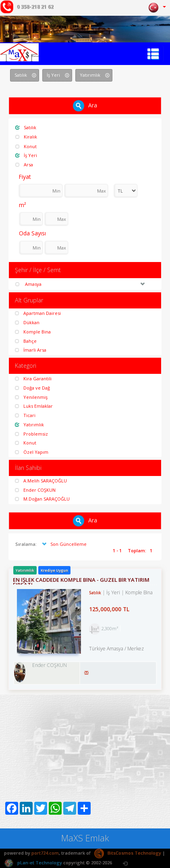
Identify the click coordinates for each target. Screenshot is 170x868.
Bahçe (26, 341)
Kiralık (26, 137)
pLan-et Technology (33, 863)
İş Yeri (26, 155)
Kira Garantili (33, 378)
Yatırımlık (29, 425)
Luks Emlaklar (34, 406)
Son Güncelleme (63, 544)
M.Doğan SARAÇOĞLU (42, 499)
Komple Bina (33, 332)
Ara (85, 106)
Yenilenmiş (31, 397)
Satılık (26, 127)
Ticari (25, 415)
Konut (26, 146)
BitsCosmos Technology (128, 853)
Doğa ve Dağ (32, 388)
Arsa (24, 165)
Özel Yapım (32, 452)
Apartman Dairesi (38, 313)
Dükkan (27, 322)
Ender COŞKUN (35, 490)
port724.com (45, 853)
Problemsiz (31, 434)
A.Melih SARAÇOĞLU (41, 481)
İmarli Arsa (31, 350)
